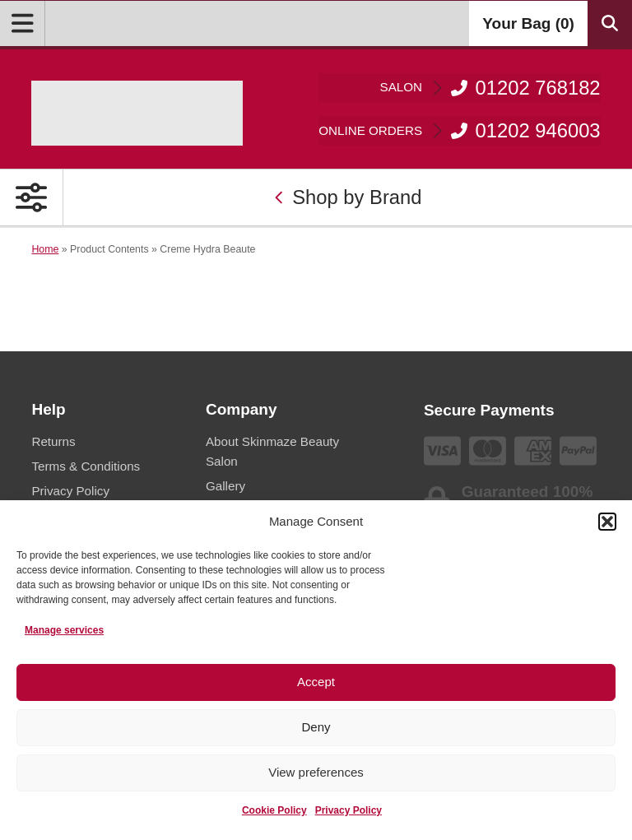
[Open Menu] (23, 23)
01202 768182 (490, 88)
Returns (53, 441)
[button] (607, 522)
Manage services (64, 630)
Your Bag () (528, 23)
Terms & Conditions (86, 466)
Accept (316, 682)
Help (48, 409)
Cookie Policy (274, 810)
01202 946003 (459, 130)
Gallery (225, 486)
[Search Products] (610, 23)
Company (242, 409)
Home (45, 249)
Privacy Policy (349, 810)
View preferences (316, 772)
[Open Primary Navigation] (32, 197)
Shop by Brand (348, 197)
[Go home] (137, 113)
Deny (316, 727)
